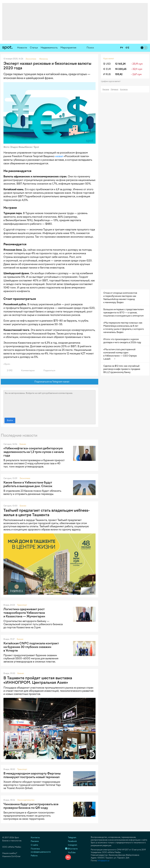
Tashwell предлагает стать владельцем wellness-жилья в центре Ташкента (47, 513)
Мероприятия (68, 48)
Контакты (124, 89)
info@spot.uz (103, 861)
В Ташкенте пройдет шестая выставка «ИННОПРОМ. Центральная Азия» (38, 680)
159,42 (119, 74)
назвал (59, 156)
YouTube (70, 852)
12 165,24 (120, 64)
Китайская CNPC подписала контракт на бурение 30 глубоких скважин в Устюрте (31, 647)
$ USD (107, 64)
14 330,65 (121, 69)
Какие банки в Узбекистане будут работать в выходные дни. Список (28, 484)
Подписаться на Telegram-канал (50, 382)
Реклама (106, 89)
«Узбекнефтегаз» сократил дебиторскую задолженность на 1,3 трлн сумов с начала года (34, 452)
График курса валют (112, 81)
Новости (22, 48)
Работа (34, 856)
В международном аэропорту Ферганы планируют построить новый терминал (32, 775)
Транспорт (22, 605)
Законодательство (26, 800)
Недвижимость (49, 48)
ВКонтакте (71, 849)
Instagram (71, 845)
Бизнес (23, 444)
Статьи (34, 48)
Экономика (25, 478)
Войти (10, 420)
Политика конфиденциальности (41, 850)
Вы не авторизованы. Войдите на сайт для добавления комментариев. (49, 403)
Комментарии (26, 371)
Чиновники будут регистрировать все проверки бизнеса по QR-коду (31, 806)
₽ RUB (107, 74)
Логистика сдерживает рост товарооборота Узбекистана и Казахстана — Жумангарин (24, 613)
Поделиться (48, 371)
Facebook (71, 841)
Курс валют (109, 59)
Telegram (71, 837)
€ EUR (107, 69)
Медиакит (115, 89)
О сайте (34, 845)
